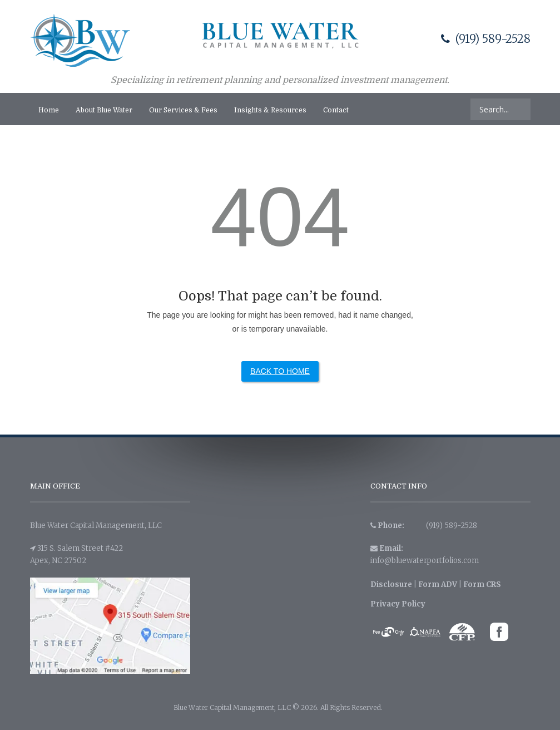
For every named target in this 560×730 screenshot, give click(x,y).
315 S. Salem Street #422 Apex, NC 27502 (76, 554)
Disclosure (391, 585)
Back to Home (280, 371)
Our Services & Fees (183, 110)
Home (49, 110)
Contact (336, 110)
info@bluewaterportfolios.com (425, 561)
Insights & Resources (270, 110)
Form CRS (482, 585)
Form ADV (438, 585)
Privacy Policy (398, 604)
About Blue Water (104, 110)
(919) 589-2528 (486, 39)
